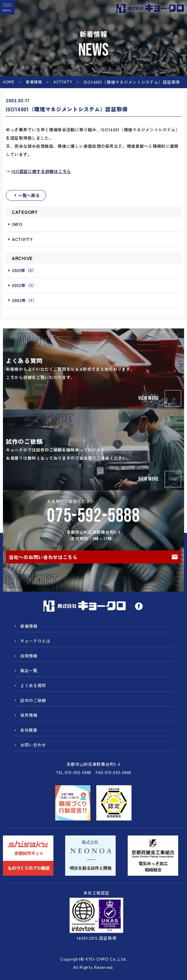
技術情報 (25, 656)
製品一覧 (25, 670)
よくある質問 (30, 685)
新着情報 (34, 82)
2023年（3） (21, 271)
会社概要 (25, 730)
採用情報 (25, 715)
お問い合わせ (30, 745)
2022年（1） (21, 286)
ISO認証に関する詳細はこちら (41, 171)
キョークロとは (32, 641)
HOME (9, 82)
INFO (14, 224)
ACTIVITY (63, 82)
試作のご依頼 (30, 700)
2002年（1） (21, 301)
